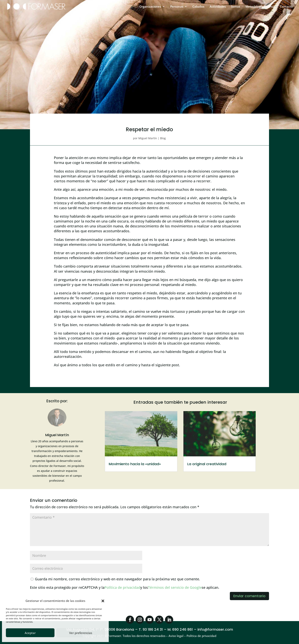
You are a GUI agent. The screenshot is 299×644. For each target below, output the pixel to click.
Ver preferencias (81, 633)
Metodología (254, 7)
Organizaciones (150, 7)
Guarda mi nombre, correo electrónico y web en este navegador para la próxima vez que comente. (117, 579)
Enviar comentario (249, 596)
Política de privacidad (122, 587)
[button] (103, 601)
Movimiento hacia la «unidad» (135, 464)
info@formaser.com (215, 629)
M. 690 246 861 (180, 629)
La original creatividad (207, 464)
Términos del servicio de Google (175, 587)
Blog (271, 7)
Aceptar (30, 633)
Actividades (218, 7)
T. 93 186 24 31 (151, 629)
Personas (177, 7)
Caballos (198, 7)
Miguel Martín (148, 138)
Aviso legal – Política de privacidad (192, 636)
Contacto (286, 7)
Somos (236, 7)
